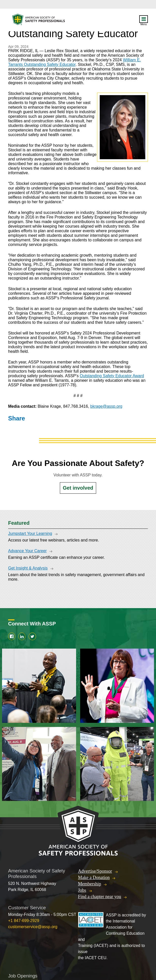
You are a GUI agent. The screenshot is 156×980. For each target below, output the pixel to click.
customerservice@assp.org (33, 927)
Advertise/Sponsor (95, 871)
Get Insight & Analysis (28, 568)
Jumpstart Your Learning (30, 533)
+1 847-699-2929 (24, 921)
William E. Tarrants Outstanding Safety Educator (74, 62)
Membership (90, 884)
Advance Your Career (27, 551)
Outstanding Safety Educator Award (112, 376)
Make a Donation (94, 877)
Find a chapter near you (100, 897)
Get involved (78, 488)
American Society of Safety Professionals (39, 21)
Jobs (82, 890)
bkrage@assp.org (106, 406)
